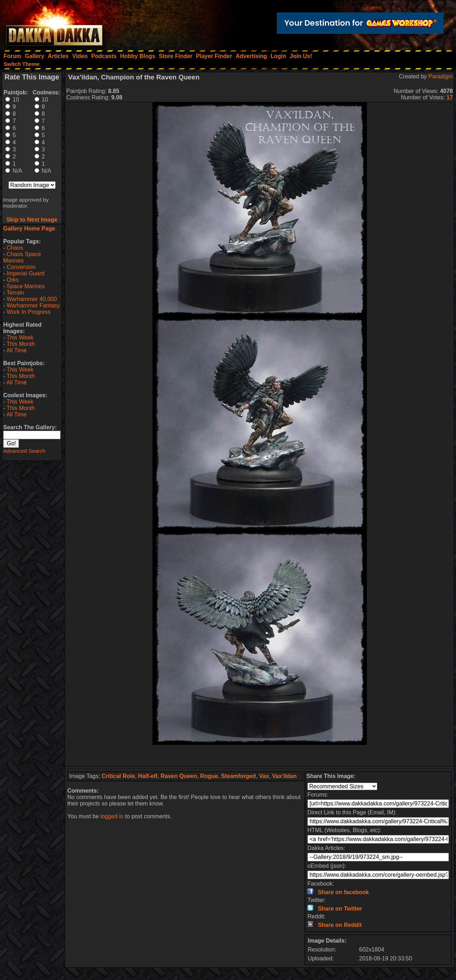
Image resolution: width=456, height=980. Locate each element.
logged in (112, 816)
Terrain (15, 293)
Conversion (21, 267)
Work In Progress (29, 312)
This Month (20, 344)
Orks (13, 280)
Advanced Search (24, 451)
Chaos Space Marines (22, 257)
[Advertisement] (260, 756)
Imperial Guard (26, 273)
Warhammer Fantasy (33, 305)
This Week (20, 338)
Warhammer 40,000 (32, 299)
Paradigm (441, 76)
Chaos (15, 248)
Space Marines (26, 286)
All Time (17, 350)
